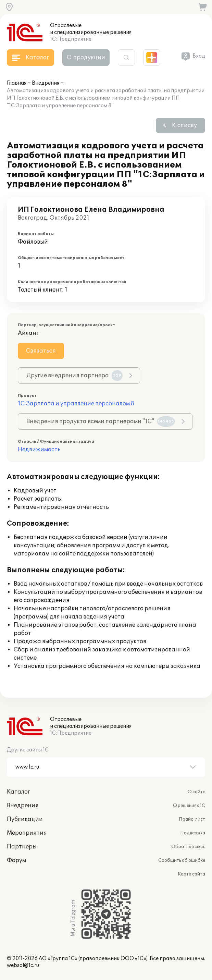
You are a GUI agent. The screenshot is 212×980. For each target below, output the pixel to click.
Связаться (41, 351)
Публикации (25, 819)
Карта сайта (191, 874)
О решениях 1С (189, 806)
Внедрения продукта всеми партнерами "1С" (101, 421)
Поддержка (193, 833)
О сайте (196, 792)
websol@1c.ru (23, 965)
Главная (17, 83)
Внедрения (46, 83)
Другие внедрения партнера (74, 376)
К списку (184, 125)
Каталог (18, 792)
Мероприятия (27, 833)
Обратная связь (188, 847)
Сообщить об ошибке (182, 860)
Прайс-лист (192, 819)
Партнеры (22, 847)
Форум (16, 860)
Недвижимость (39, 450)
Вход (199, 56)
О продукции (86, 58)
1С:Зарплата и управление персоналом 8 (76, 404)
